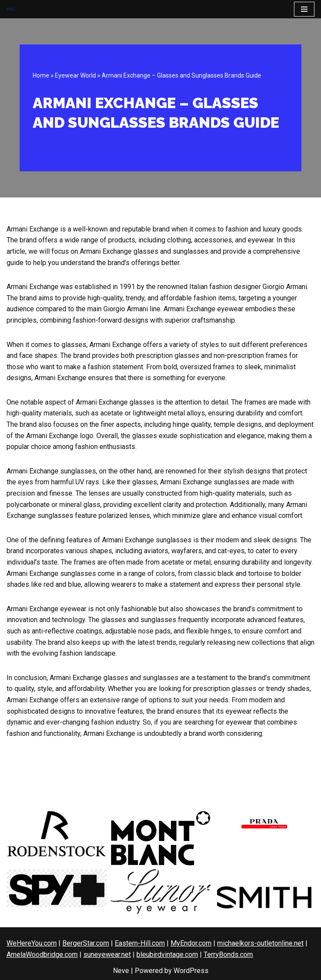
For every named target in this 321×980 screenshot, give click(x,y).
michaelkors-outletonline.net (260, 943)
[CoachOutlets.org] (11, 9)
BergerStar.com (86, 943)
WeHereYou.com (32, 943)
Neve (121, 971)
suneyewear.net (107, 954)
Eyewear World (75, 75)
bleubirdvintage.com (167, 954)
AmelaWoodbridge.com (42, 954)
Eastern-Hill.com (140, 943)
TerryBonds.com (228, 954)
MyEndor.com (191, 943)
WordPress (191, 971)
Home (41, 75)
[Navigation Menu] (304, 9)
